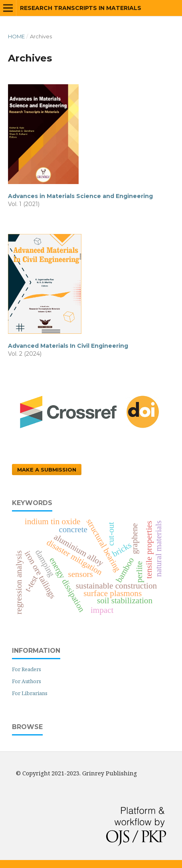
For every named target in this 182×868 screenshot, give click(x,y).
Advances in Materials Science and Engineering (80, 196)
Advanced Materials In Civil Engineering (68, 346)
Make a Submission (47, 470)
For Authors (27, 681)
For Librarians (30, 693)
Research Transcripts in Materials (81, 8)
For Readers (27, 669)
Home (16, 36)
